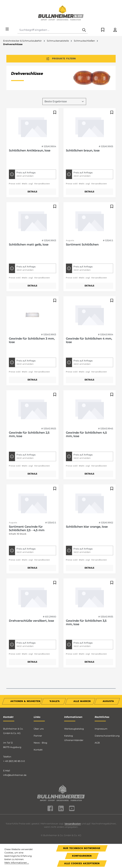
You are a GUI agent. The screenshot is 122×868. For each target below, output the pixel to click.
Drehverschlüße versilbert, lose (31, 620)
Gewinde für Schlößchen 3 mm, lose (32, 339)
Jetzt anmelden (25, 175)
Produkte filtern (61, 59)
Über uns (39, 728)
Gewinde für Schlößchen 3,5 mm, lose (86, 622)
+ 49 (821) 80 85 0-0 (14, 760)
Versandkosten (73, 823)
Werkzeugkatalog (74, 728)
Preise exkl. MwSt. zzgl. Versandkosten (29, 183)
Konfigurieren (82, 856)
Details (32, 191)
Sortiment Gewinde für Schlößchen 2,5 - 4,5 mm (27, 527)
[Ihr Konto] (115, 30)
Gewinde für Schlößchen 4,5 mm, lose (86, 433)
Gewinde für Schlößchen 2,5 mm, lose (29, 433)
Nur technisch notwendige (82, 848)
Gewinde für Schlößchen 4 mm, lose (89, 339)
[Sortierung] (64, 101)
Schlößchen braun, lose (83, 150)
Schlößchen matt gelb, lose (29, 244)
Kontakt (38, 749)
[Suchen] (84, 30)
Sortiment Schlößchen (82, 244)
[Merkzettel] (103, 30)
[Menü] (7, 29)
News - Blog (40, 742)
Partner (38, 735)
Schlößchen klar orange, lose (87, 526)
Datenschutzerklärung (107, 735)
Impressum (101, 728)
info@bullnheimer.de (15, 774)
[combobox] (49, 30)
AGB (97, 742)
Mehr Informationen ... (17, 863)
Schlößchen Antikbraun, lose (30, 150)
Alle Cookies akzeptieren (82, 863)
